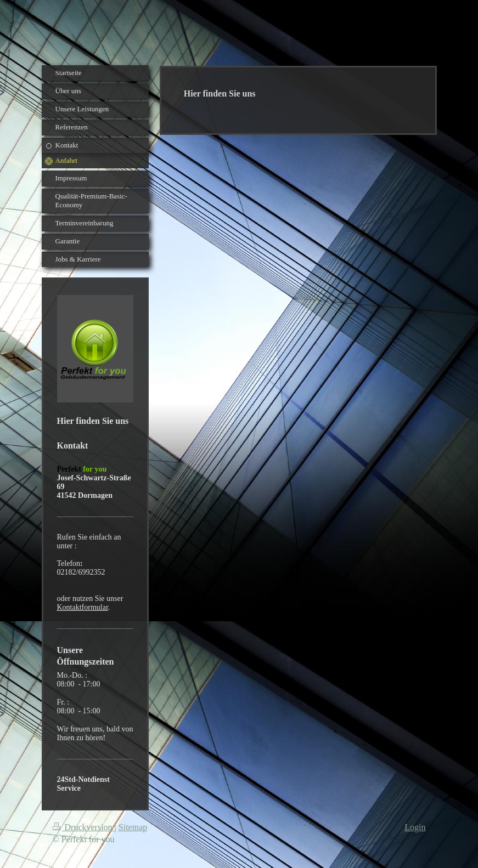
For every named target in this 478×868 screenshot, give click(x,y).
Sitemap (133, 827)
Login (415, 827)
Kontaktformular (83, 607)
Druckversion (84, 827)
